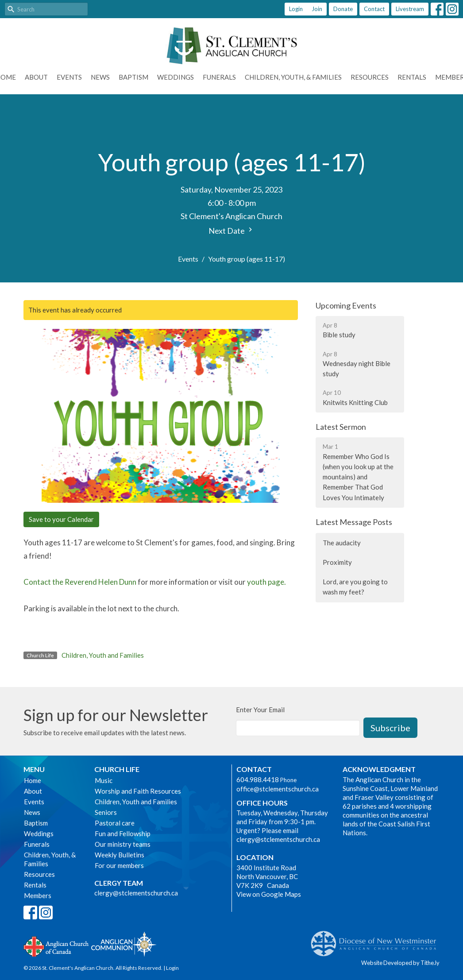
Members (38, 895)
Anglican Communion (124, 944)
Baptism (133, 77)
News (100, 77)
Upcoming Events (346, 305)
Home (33, 780)
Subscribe (390, 728)
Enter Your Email (260, 710)
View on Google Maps (269, 894)
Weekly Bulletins (120, 855)
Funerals (219, 77)
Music (104, 780)
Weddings (176, 77)
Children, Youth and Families (103, 655)
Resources (370, 77)
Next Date (231, 230)
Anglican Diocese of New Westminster (377, 939)
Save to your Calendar (61, 519)
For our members (119, 865)
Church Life (117, 769)
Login (296, 9)
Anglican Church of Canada (56, 945)
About (36, 77)
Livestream (410, 9)
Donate (343, 9)
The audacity (342, 543)
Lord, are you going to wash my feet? (355, 587)
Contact (374, 9)
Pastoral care (115, 823)
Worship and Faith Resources (138, 791)
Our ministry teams (123, 844)
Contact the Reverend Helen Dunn (80, 582)
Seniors (106, 812)
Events (69, 77)
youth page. (266, 582)
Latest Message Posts (354, 522)
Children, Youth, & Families (293, 77)
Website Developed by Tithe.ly (400, 963)
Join (317, 9)
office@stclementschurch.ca (278, 789)
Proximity (337, 562)
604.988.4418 (258, 779)
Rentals (412, 77)
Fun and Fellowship (123, 833)
